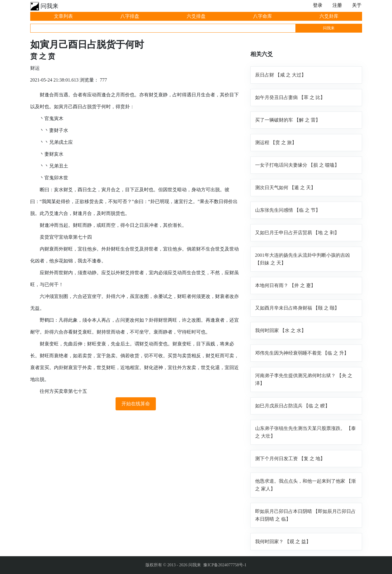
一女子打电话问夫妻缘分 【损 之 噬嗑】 (297, 165)
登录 (318, 5)
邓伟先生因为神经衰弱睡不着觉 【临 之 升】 (302, 353)
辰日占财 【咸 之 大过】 (281, 75)
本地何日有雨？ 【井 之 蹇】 (285, 285)
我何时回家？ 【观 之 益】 (283, 542)
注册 (337, 5)
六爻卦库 (329, 16)
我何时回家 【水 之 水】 (281, 330)
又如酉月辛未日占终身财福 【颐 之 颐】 (297, 308)
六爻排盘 (196, 16)
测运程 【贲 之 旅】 (276, 142)
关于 (357, 5)
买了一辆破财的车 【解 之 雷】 (288, 120)
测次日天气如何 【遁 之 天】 (285, 188)
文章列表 (63, 16)
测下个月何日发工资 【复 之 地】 (290, 459)
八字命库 (263, 16)
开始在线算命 (136, 404)
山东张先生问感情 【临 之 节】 (288, 210)
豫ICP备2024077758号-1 (225, 565)
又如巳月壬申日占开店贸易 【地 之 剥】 (297, 233)
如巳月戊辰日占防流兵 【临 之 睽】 (292, 406)
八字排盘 (130, 16)
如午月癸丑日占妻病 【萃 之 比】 (290, 97)
